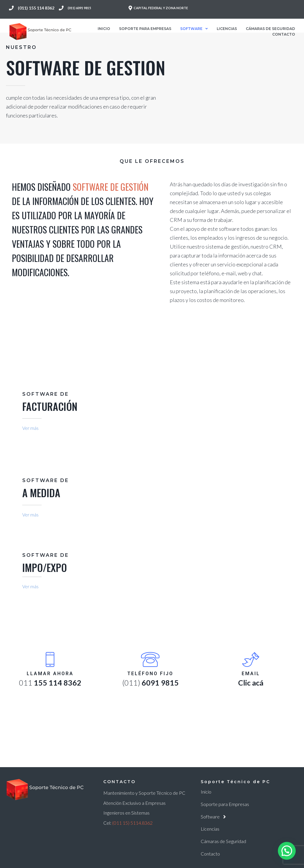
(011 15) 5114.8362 (132, 823)
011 (50, 683)
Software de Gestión (111, 187)
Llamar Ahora (50, 674)
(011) (151, 683)
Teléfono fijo (150, 674)
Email (251, 674)
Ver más (30, 428)
